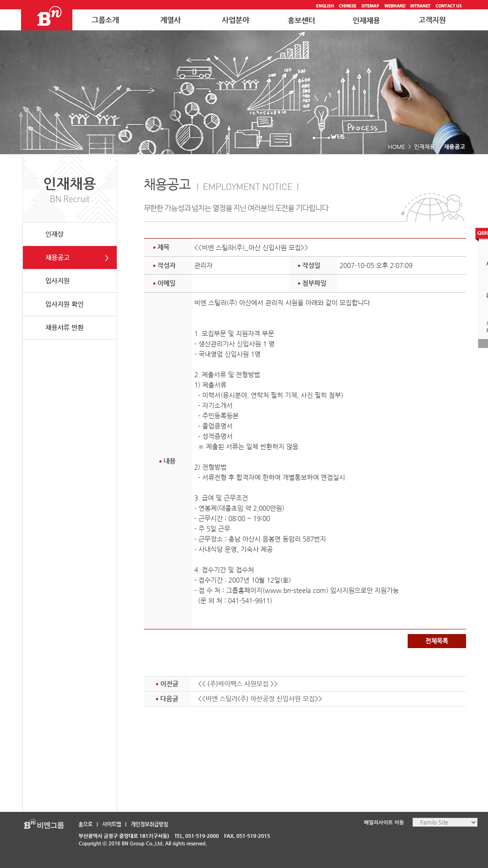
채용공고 (57, 257)
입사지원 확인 (64, 304)
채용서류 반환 (64, 327)
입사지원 (57, 281)
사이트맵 (112, 824)
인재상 (54, 234)
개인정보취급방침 (149, 824)
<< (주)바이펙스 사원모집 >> (238, 684)
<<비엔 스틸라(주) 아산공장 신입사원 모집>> (260, 699)
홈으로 (85, 824)
